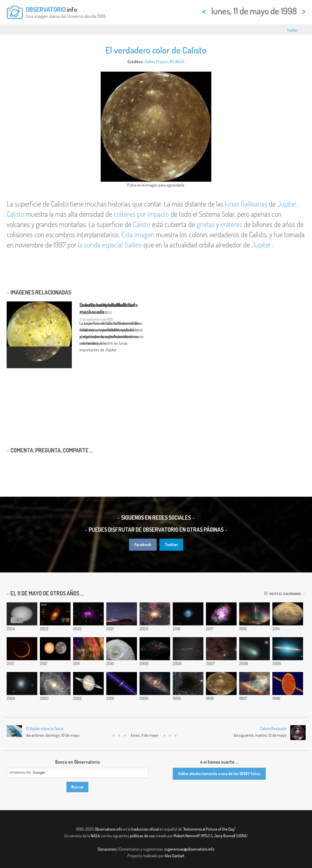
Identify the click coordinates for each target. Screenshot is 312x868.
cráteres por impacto (141, 214)
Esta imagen (138, 234)
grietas (206, 224)
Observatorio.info (109, 829)
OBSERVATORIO (46, 9)
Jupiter (287, 204)
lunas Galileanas (247, 204)
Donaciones (107, 849)
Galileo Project (156, 62)
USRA (242, 836)
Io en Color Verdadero (102, 305)
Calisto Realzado (273, 729)
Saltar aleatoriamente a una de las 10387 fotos (219, 774)
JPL (172, 62)
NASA (180, 62)
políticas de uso (142, 836)
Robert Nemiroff (187, 836)
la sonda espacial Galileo (110, 245)
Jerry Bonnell (225, 836)
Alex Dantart (175, 856)
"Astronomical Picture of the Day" (209, 829)
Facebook (143, 545)
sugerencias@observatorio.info (189, 849)
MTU (205, 836)
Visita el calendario (283, 594)
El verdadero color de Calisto (156, 50)
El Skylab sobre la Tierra (45, 729)
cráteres (231, 224)
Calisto (15, 214)
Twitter (292, 30)
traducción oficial (145, 829)
